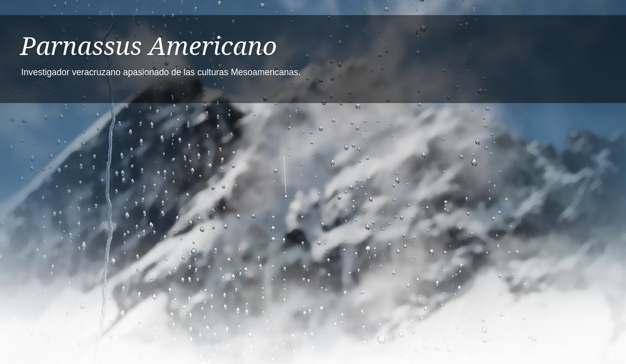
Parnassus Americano (149, 46)
